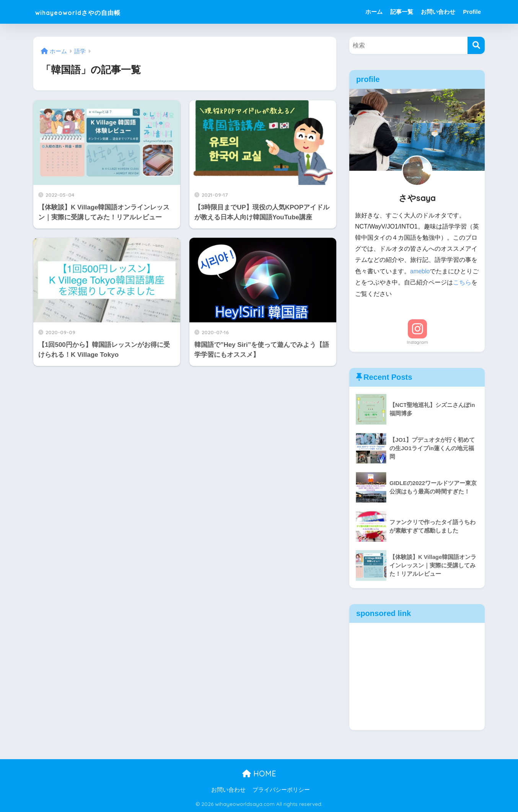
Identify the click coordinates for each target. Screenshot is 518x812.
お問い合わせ (438, 12)
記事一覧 (402, 12)
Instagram (417, 342)
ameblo (420, 271)
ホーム (374, 12)
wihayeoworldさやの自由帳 (95, 12)
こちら (468, 282)
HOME (259, 773)
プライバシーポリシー (281, 789)
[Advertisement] (417, 676)
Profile (472, 12)
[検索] (476, 45)
